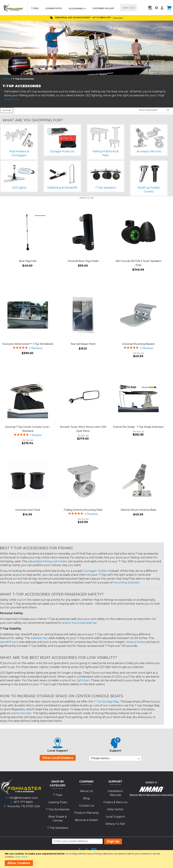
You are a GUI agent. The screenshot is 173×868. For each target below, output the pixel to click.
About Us (86, 791)
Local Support (115, 817)
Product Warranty (86, 813)
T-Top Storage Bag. (107, 702)
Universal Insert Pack (28, 510)
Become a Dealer (86, 820)
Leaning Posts (58, 802)
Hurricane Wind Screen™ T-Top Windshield (28, 344)
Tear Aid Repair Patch (83, 344)
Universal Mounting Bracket (138, 344)
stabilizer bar (39, 638)
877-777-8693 (23, 802)
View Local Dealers (58, 758)
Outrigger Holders (96, 571)
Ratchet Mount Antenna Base (138, 510)
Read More (12, 99)
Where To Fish (115, 824)
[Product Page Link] (28, 232)
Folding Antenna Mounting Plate (83, 510)
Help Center (115, 809)
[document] (87, 859)
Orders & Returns (115, 802)
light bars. (84, 680)
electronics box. (22, 713)
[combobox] (128, 8)
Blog (86, 798)
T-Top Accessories (58, 809)
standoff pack (9, 642)
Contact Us (86, 806)
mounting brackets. (127, 583)
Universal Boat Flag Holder (83, 261)
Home (7, 79)
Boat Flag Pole (28, 261)
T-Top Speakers (58, 828)
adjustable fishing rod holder (47, 561)
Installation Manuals (115, 793)
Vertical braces (136, 642)
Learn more (21, 857)
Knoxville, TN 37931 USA (24, 806)
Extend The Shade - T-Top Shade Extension (138, 427)
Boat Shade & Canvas (58, 819)
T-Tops (58, 795)
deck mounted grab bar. (81, 623)
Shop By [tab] (7, 110)
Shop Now (118, 18)
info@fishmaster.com (24, 798)
